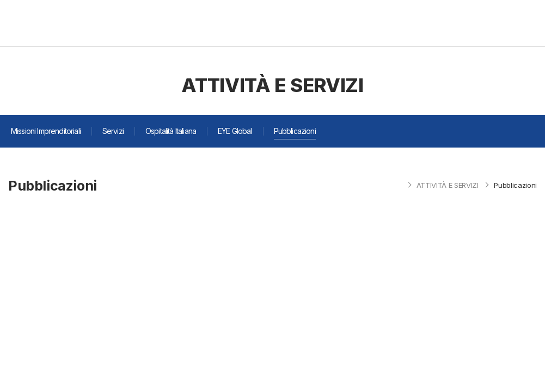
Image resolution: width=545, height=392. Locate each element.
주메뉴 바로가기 (0, 0)
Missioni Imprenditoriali (46, 131)
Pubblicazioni (295, 131)
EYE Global (235, 131)
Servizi (113, 131)
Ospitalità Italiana (171, 131)
